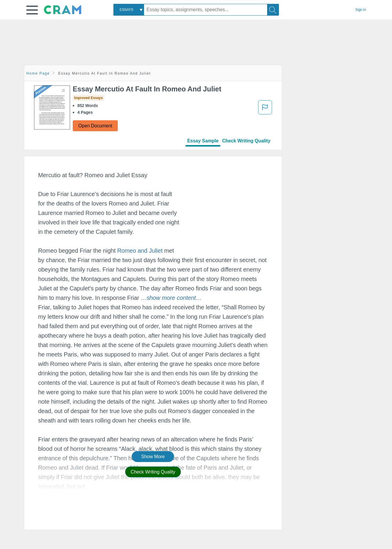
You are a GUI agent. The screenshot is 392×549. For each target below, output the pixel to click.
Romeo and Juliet (140, 251)
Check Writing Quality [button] (153, 472)
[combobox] (129, 10)
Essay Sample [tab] (203, 141)
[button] (32, 10)
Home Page (38, 73)
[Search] (273, 10)
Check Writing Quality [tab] (246, 141)
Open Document (95, 126)
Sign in (361, 10)
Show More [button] (153, 457)
